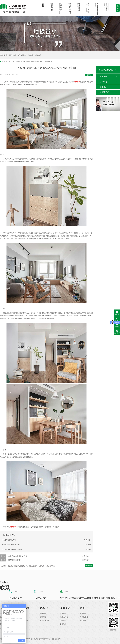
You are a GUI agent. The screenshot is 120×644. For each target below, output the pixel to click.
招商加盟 (79, 7)
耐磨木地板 (12, 55)
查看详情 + (86, 556)
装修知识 (17, 62)
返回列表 (89, 75)
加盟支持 (23, 617)
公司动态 (103, 82)
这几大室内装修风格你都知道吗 (12, 549)
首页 (43, 5)
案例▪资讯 (88, 8)
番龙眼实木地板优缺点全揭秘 (11, 545)
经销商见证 (64, 617)
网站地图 (83, 621)
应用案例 (103, 77)
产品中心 (45, 608)
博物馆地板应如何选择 (14, 560)
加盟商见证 (104, 92)
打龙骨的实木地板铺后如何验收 (17, 556)
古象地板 (41, 566)
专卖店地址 (84, 617)
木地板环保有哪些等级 (9, 540)
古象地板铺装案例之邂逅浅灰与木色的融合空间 (37, 62)
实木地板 (61, 7)
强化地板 (52, 7)
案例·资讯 (65, 608)
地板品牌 (38, 55)
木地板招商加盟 (50, 566)
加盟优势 (23, 613)
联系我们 (107, 7)
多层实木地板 (70, 9)
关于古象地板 (97, 9)
